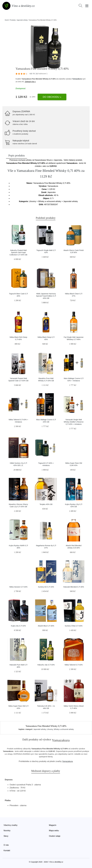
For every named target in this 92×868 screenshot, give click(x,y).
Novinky (7, 831)
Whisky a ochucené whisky (64, 729)
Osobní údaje (55, 836)
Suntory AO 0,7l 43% (46, 587)
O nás (6, 845)
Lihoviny (50, 729)
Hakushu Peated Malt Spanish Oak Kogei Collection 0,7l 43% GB (18, 253)
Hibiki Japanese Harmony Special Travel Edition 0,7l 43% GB (46, 296)
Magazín (53, 825)
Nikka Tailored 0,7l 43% (74, 665)
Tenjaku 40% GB (46, 504)
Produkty (13, 20)
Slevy (6, 836)
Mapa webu (54, 831)
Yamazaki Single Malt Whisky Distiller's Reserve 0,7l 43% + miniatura (74, 422)
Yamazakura (77, 79)
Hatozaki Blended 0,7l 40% (74, 587)
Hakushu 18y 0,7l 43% (46, 665)
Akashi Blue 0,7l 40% (46, 626)
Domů (7, 20)
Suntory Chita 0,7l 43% (74, 626)
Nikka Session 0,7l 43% (18, 587)
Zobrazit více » (30, 82)
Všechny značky (11, 825)
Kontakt (7, 850)
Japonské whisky (22, 20)
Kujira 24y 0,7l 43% (18, 626)
